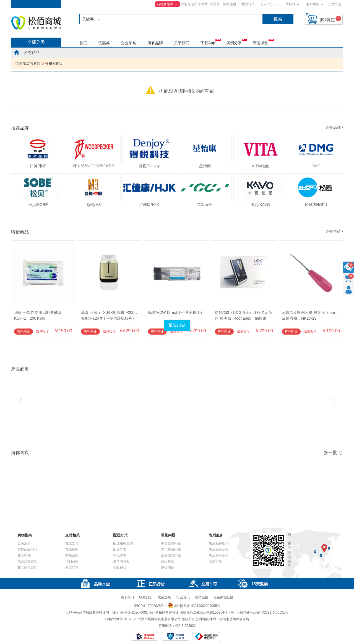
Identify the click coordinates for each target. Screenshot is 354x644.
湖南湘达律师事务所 (234, 619)
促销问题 (168, 568)
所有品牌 (155, 43)
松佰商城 (36, 23)
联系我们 (146, 597)
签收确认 (120, 568)
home (17, 52)
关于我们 (182, 43)
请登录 (215, 4)
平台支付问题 (171, 543)
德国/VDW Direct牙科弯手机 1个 (176, 312)
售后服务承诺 (219, 556)
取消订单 (215, 562)
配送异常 (120, 549)
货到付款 (72, 562)
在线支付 (72, 543)
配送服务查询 (123, 543)
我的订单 (248, 4)
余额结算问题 (171, 556)
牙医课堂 (261, 43)
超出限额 (168, 562)
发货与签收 (121, 562)
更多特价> (334, 231)
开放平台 (335, 4)
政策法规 (164, 597)
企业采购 (129, 43)
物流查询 (120, 556)
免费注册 (230, 4)
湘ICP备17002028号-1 (150, 606)
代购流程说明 (27, 562)
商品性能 (24, 556)
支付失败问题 (171, 549)
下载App (208, 43)
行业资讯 (183, 597)
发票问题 (72, 568)
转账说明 (72, 549)
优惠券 (104, 43)
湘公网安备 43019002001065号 (194, 606)
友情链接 (202, 597)
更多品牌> (334, 127)
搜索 (278, 19)
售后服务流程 (219, 549)
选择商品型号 (27, 549)
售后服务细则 (219, 543)
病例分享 (234, 43)
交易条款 (72, 556)
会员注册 (24, 543)
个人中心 (267, 4)
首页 (83, 43)
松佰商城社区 (223, 597)
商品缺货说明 (27, 568)
